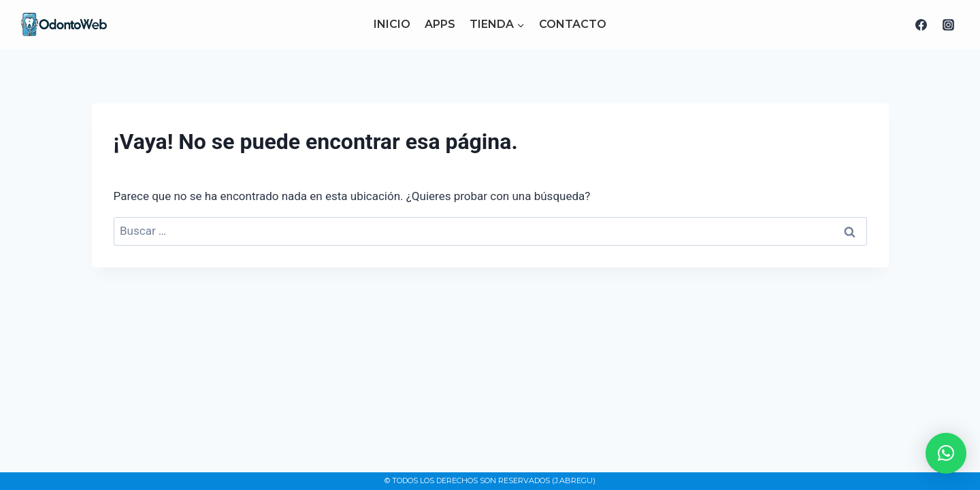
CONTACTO (573, 24)
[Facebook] (921, 24)
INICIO (392, 24)
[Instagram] (948, 24)
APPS (440, 24)
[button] (946, 453)
